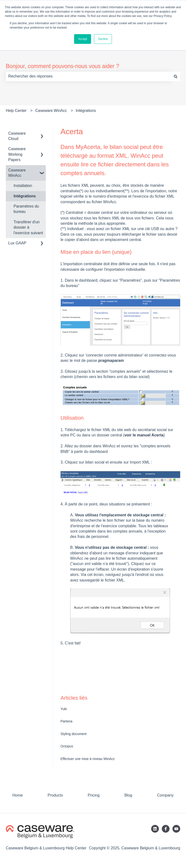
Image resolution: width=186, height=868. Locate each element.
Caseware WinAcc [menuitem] (17, 173)
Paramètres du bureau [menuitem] (26, 209)
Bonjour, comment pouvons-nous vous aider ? (62, 66)
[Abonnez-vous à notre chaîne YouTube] (176, 829)
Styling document (74, 734)
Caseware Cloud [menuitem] (17, 136)
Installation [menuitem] (23, 186)
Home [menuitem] (18, 795)
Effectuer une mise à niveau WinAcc (88, 759)
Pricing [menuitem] (94, 795)
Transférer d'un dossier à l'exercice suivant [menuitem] (28, 227)
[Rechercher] (176, 76)
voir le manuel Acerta (144, 435)
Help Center (16, 111)
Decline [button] (103, 39)
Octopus (67, 746)
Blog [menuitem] (128, 795)
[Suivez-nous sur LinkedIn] (155, 829)
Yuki (64, 709)
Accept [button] (83, 39)
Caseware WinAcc (51, 111)
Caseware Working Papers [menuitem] (17, 154)
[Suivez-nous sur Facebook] (166, 829)
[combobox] (88, 76)
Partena (66, 721)
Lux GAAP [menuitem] (17, 243)
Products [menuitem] (55, 795)
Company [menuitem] (165, 795)
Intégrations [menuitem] (25, 196)
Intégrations (86, 111)
